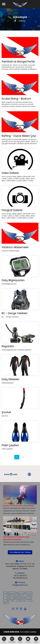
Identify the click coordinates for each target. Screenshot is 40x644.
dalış (5, 593)
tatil (22, 600)
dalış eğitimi (24, 595)
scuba (12, 595)
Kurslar (20, 640)
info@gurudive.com (20, 585)
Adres (36, 640)
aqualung (29, 593)
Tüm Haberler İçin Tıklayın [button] (20, 552)
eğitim (12, 598)
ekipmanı (16, 600)
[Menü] (4, 4)
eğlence (6, 598)
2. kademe (20, 593)
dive (23, 598)
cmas (18, 598)
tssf (31, 595)
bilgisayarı (28, 600)
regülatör (28, 598)
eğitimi (6, 595)
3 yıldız (6, 603)
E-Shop (28, 640)
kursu (17, 595)
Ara (4, 640)
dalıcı (6, 600)
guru (10, 600)
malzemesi (12, 593)
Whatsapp (12, 640)
